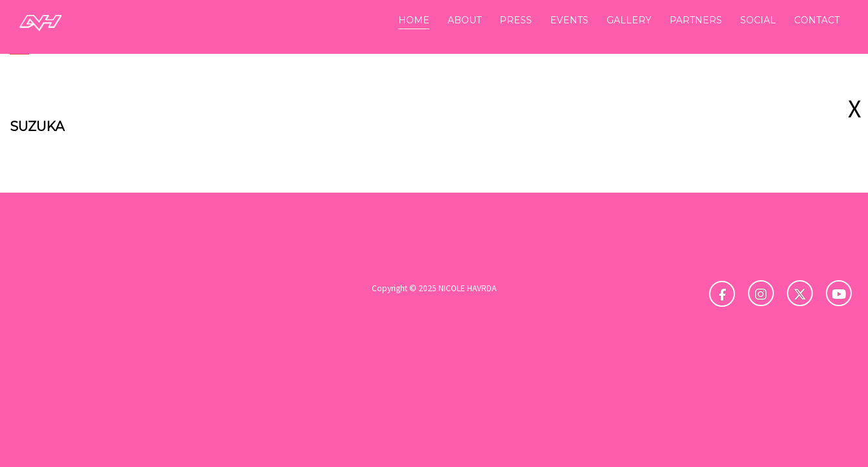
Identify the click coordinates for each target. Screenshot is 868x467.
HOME (414, 20)
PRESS (516, 20)
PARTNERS (696, 20)
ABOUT (464, 20)
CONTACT (817, 20)
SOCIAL (758, 20)
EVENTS (569, 20)
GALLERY (629, 20)
